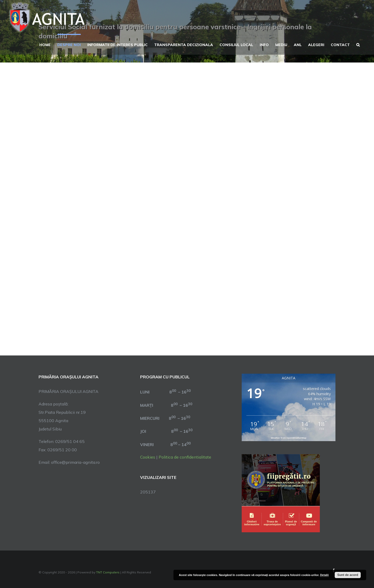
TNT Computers (108, 572)
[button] (358, 44)
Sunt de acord (348, 575)
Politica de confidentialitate (185, 457)
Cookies (148, 457)
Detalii (324, 575)
